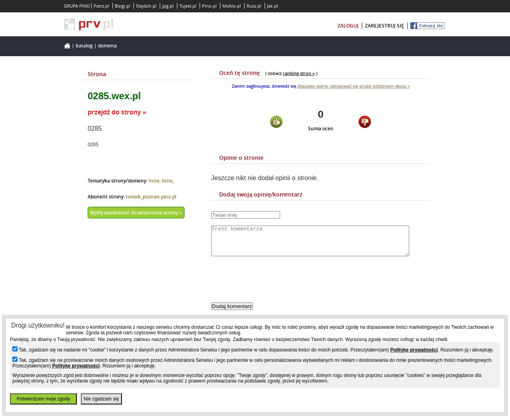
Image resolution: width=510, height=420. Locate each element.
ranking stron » (299, 73)
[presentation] (272, 286)
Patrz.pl (101, 6)
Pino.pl (209, 6)
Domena (107, 46)
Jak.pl (273, 6)
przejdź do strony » (117, 112)
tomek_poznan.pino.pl (151, 197)
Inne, (155, 181)
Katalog (84, 46)
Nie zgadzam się (101, 399)
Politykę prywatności (414, 350)
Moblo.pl (232, 6)
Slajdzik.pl (146, 6)
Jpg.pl (168, 6)
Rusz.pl (254, 6)
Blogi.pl (123, 6)
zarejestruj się (384, 26)
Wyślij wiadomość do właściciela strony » (136, 213)
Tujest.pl (188, 6)
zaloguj (348, 26)
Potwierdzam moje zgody (43, 399)
